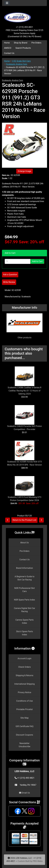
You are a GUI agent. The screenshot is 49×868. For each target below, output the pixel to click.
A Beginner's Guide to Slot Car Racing (24, 578)
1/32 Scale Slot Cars (21, 61)
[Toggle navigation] (7, 3)
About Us (24, 543)
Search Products (23, 48)
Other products (24, 338)
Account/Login (24, 658)
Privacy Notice (24, 692)
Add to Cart (37, 261)
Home (7, 43)
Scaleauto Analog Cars (17, 64)
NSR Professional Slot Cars (25, 590)
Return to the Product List (24, 520)
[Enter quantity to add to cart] (18, 261)
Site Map (24, 718)
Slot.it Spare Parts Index (25, 633)
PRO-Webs (38, 861)
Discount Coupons (24, 735)
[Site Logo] (24, 16)
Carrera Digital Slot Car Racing (24, 610)
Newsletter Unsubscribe (24, 745)
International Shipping (24, 684)
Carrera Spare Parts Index (24, 621)
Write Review (9, 282)
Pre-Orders (36, 43)
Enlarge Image (25, 171)
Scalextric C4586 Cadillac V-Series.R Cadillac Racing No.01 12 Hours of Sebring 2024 (24, 391)
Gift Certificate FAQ (25, 726)
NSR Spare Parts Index (24, 600)
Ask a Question (10, 275)
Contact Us (9, 53)
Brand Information (24, 568)
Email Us (24, 793)
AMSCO (8, 48)
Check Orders (25, 667)
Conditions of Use (24, 701)
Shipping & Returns (24, 675)
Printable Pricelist (24, 709)
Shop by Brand (21, 43)
